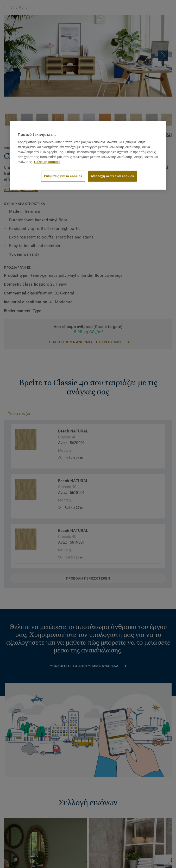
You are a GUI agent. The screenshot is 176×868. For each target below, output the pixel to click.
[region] (88, 156)
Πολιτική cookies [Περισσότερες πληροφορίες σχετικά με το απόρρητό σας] (47, 162)
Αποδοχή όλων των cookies (112, 176)
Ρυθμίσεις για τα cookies (63, 176)
